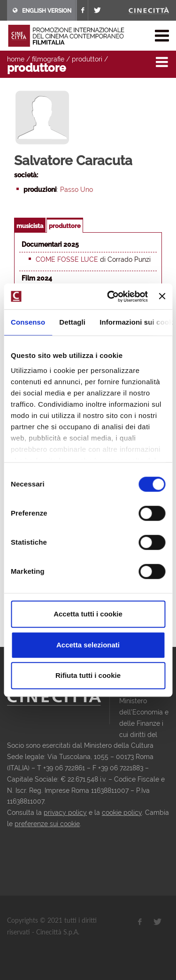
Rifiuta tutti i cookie (88, 675)
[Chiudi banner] (162, 296)
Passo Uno (77, 190)
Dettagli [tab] (72, 322)
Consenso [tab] (28, 322)
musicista (30, 226)
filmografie (48, 59)
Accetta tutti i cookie (88, 614)
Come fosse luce (67, 259)
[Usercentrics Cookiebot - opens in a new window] (111, 296)
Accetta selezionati (88, 645)
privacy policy (65, 813)
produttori (87, 59)
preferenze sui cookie (47, 824)
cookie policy (122, 813)
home (16, 59)
